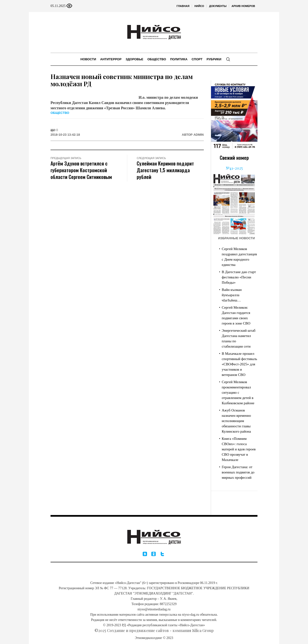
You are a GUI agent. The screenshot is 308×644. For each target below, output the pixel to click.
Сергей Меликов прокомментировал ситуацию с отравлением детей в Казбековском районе (238, 393)
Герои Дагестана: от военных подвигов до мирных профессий (238, 472)
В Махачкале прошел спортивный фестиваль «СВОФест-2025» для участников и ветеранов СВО (240, 364)
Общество (60, 113)
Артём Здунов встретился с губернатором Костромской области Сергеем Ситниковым (81, 170)
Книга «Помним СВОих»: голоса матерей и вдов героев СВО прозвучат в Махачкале (239, 449)
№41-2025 (234, 168)
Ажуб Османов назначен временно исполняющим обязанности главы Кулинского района (237, 421)
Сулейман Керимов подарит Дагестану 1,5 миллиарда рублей (165, 170)
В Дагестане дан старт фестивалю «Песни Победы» (239, 277)
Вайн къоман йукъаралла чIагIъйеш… (232, 295)
